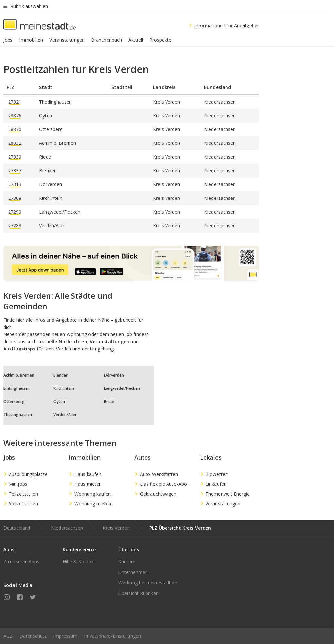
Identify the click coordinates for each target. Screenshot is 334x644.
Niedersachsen (67, 528)
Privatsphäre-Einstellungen (112, 636)
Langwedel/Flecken (122, 388)
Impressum (65, 636)
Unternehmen (133, 572)
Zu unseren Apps (21, 562)
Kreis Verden (116, 528)
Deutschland (17, 528)
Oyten (59, 401)
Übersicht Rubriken (138, 593)
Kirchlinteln (64, 388)
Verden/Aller (65, 415)
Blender (60, 375)
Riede (109, 401)
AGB (8, 636)
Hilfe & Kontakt (79, 562)
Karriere (127, 562)
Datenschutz (33, 636)
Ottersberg (14, 401)
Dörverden (114, 375)
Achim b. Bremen (19, 375)
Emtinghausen (17, 388)
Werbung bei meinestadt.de (148, 583)
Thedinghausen (18, 415)
